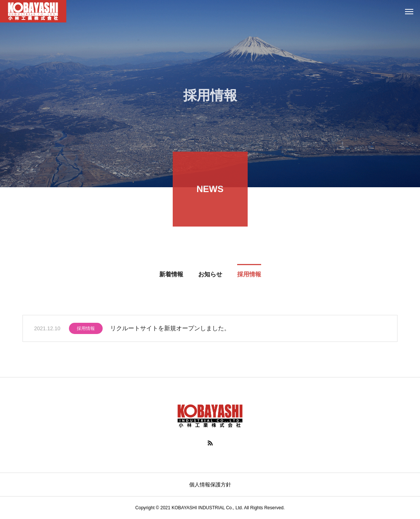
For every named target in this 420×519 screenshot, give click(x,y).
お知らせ (210, 275)
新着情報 (171, 275)
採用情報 (249, 275)
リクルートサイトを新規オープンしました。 (170, 329)
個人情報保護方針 (210, 485)
